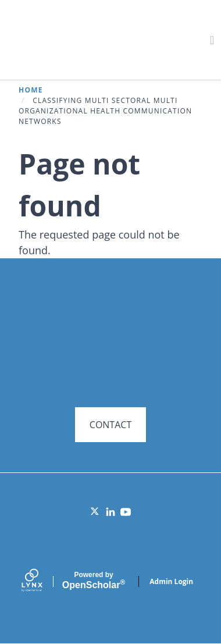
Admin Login (171, 581)
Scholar (94, 581)
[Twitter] (95, 512)
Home (31, 90)
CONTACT (110, 425)
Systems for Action (108, 39)
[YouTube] (126, 512)
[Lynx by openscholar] (42, 581)
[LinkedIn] (110, 512)
